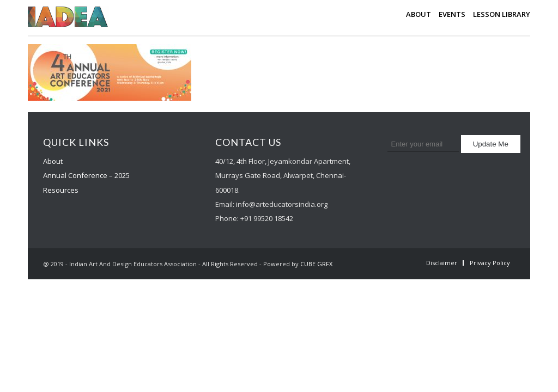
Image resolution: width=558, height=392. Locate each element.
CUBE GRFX (316, 264)
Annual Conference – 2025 (86, 175)
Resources (61, 190)
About (53, 161)
